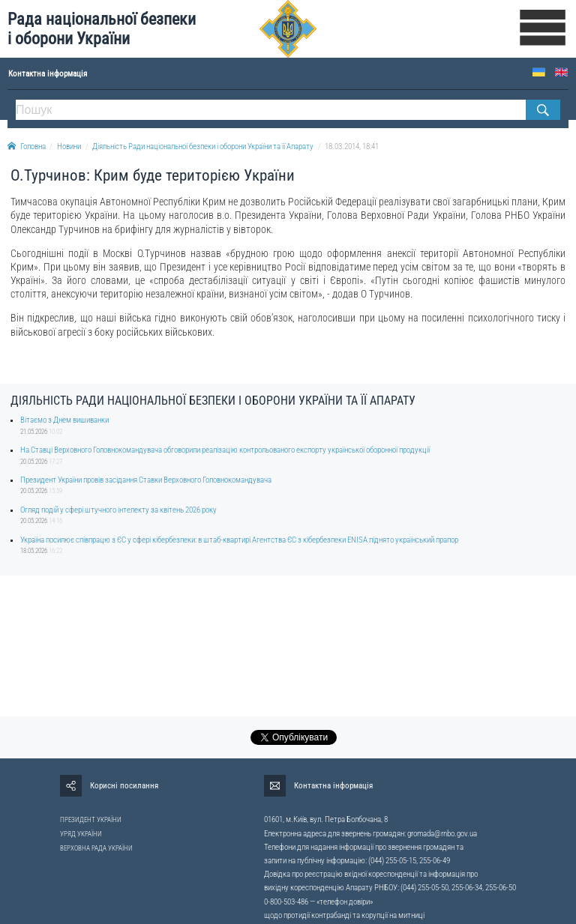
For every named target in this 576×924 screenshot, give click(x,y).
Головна (27, 147)
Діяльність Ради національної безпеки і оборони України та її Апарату (203, 147)
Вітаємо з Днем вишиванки (64, 420)
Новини (69, 147)
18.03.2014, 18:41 (352, 147)
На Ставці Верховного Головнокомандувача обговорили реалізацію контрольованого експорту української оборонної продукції (225, 450)
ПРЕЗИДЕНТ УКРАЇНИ (91, 820)
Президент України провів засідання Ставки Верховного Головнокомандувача (146, 480)
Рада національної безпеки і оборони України (102, 29)
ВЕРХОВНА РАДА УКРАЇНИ (96, 848)
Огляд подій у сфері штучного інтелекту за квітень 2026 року (118, 510)
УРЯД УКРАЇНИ (81, 834)
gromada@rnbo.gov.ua (442, 834)
